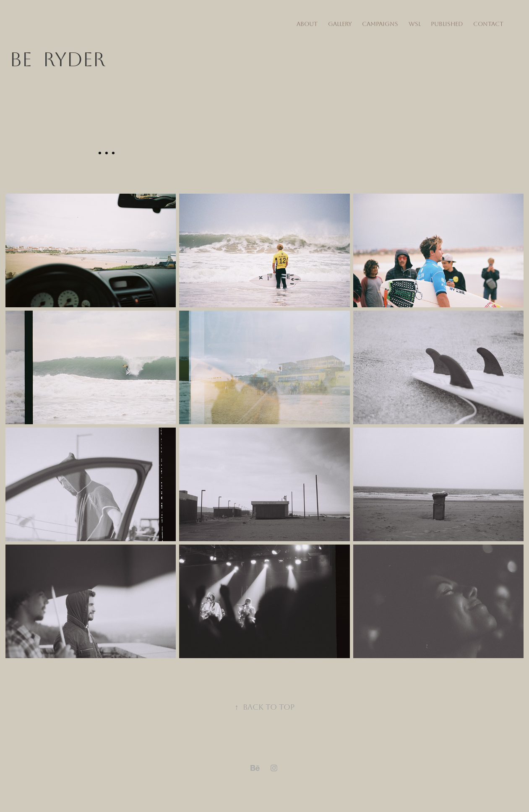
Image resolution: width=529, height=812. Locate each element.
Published (447, 24)
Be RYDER (57, 60)
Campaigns (380, 24)
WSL (415, 24)
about (307, 24)
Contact (488, 24)
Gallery (340, 24)
